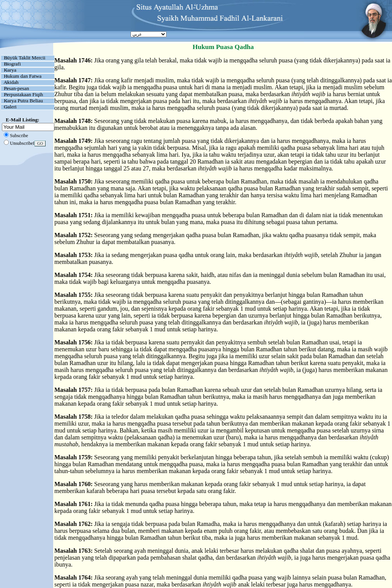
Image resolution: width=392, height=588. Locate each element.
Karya (10, 70)
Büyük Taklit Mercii (24, 58)
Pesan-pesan (16, 88)
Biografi (12, 64)
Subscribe (19, 136)
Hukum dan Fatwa (23, 76)
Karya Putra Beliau (23, 101)
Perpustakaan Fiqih (24, 94)
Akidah (11, 82)
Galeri (10, 107)
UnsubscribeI (22, 143)
